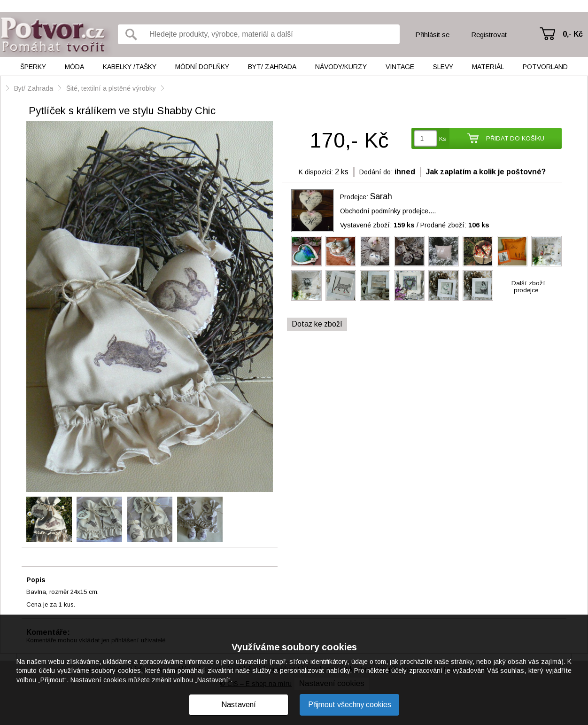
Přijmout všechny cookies (350, 705)
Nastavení (239, 705)
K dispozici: (316, 172)
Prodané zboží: (455, 225)
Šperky (33, 67)
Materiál (488, 67)
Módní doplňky (202, 67)
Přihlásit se (432, 35)
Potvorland (545, 67)
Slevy (443, 67)
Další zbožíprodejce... (528, 287)
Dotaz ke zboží (317, 324)
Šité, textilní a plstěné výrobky (112, 88)
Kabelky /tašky (130, 67)
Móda (74, 67)
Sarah (381, 196)
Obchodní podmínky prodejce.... (388, 211)
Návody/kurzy (341, 67)
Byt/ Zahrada (272, 67)
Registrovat (489, 35)
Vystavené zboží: (377, 225)
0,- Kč (573, 34)
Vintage (400, 67)
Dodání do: (376, 172)
